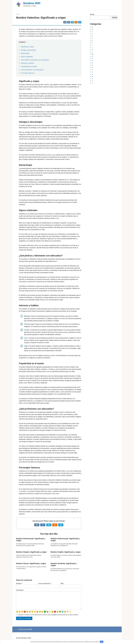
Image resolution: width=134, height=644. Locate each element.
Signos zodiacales (27, 57)
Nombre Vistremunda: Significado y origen (65, 540)
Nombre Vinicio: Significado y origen (31, 563)
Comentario (20, 590)
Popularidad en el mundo (29, 66)
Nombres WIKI (32, 3)
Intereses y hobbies (27, 63)
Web (62, 583)
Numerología (25, 53)
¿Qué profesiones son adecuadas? (32, 70)
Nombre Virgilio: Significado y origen (66, 552)
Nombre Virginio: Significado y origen (31, 552)
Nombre (19, 583)
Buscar (92, 14)
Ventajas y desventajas (28, 50)
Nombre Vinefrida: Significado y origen (64, 564)
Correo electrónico (45, 583)
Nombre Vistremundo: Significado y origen (31, 540)
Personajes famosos (28, 73)
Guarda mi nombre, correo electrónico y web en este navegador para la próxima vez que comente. (48, 615)
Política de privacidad (25, 629)
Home (18, 14)
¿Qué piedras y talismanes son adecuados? (35, 60)
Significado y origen (27, 47)
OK (102, 642)
